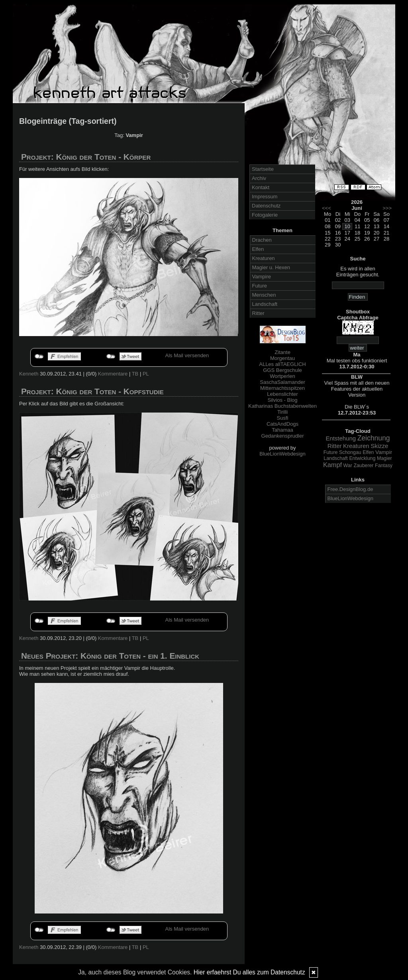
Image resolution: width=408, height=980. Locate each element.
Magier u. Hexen (271, 267)
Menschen (264, 295)
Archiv (259, 178)
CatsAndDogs (282, 424)
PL (146, 374)
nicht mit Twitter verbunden (111, 356)
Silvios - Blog (282, 400)
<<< (327, 208)
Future (260, 286)
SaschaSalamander (282, 382)
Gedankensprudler (283, 436)
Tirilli (282, 412)
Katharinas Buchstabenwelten (282, 406)
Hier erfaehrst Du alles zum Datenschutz (249, 972)
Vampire (262, 277)
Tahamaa (282, 430)
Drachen (262, 240)
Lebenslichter (282, 394)
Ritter (258, 313)
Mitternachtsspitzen (282, 388)
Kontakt (261, 187)
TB (135, 374)
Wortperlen (282, 376)
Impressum (265, 197)
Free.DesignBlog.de (350, 489)
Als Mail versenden (187, 355)
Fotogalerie (265, 215)
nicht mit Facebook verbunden (39, 356)
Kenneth (29, 374)
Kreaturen (264, 258)
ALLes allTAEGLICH (282, 364)
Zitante (282, 352)
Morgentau (282, 358)
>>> (387, 208)
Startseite (263, 169)
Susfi (283, 418)
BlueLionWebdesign (282, 454)
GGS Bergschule (282, 370)
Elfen (258, 249)
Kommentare (113, 374)
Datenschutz (266, 206)
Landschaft (265, 304)
